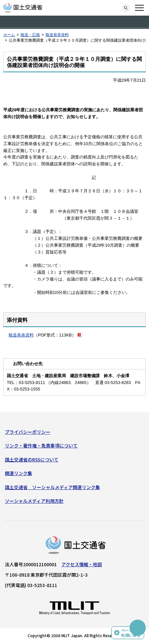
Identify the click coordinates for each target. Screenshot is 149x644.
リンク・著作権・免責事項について (41, 445)
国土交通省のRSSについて (32, 459)
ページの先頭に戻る (131, 633)
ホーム (9, 35)
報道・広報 (30, 35)
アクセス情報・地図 (82, 564)
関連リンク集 (19, 473)
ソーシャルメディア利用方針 (34, 501)
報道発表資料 (57, 35)
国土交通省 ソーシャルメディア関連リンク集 (52, 487)
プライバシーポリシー (28, 432)
